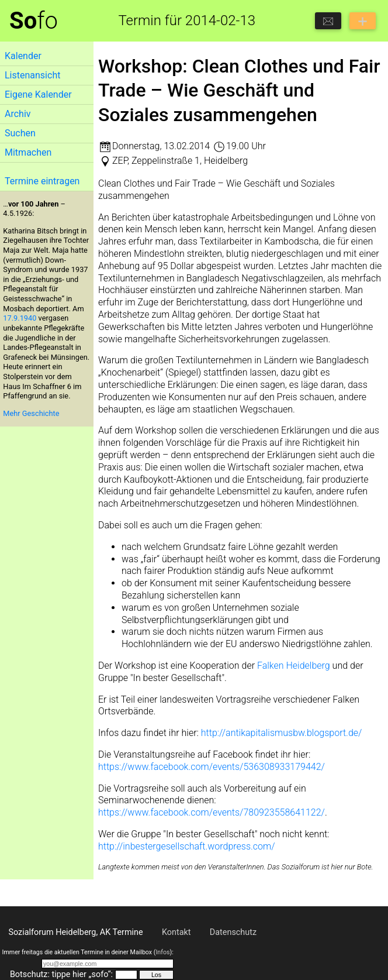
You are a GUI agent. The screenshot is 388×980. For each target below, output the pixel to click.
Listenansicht (32, 75)
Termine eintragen (42, 181)
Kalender (23, 56)
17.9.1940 (20, 318)
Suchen (20, 133)
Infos (162, 952)
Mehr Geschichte (31, 413)
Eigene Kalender (38, 94)
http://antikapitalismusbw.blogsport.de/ (282, 733)
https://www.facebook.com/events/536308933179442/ (212, 767)
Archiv (18, 114)
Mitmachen (28, 152)
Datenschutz (233, 932)
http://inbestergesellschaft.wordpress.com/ (187, 846)
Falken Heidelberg (294, 666)
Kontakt (176, 932)
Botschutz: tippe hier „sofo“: (61, 974)
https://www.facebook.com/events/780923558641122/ (212, 812)
